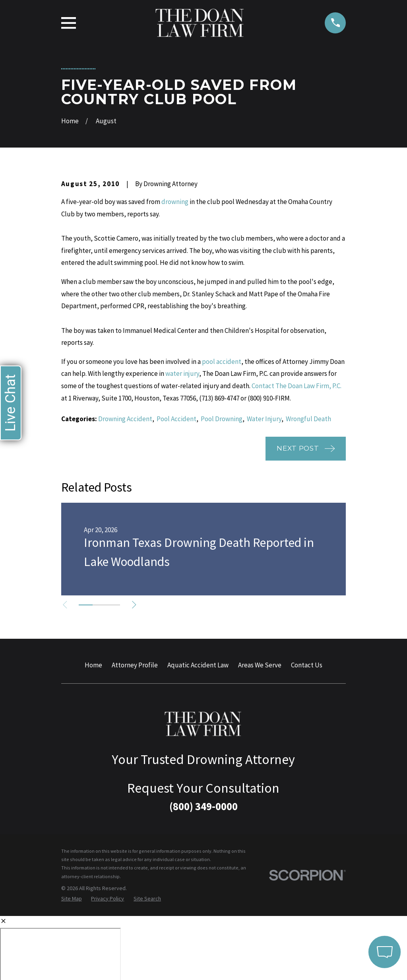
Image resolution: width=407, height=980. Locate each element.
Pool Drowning (222, 419)
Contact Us (307, 665)
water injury (182, 373)
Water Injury (264, 419)
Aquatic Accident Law (198, 665)
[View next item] (139, 605)
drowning (175, 202)
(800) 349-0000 (203, 806)
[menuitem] (72, 899)
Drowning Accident (125, 419)
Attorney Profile (135, 665)
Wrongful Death (308, 419)
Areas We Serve (260, 665)
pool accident (222, 362)
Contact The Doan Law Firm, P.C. (297, 386)
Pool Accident (176, 419)
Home (93, 665)
